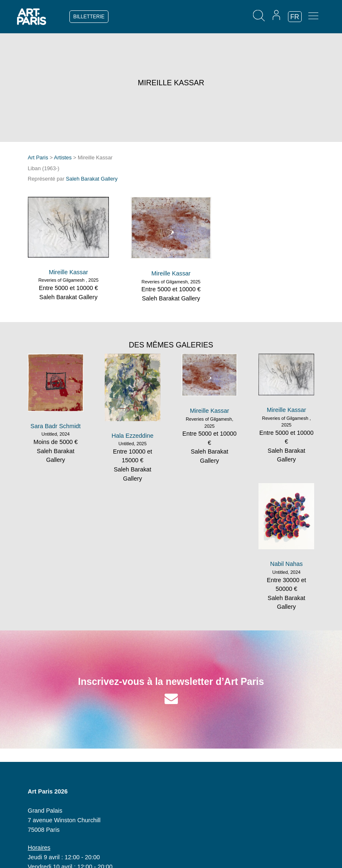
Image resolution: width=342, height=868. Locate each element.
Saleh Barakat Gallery (92, 179)
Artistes (63, 157)
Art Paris (38, 157)
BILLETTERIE (89, 17)
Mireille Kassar (68, 272)
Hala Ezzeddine (133, 436)
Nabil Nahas (286, 564)
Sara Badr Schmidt (55, 426)
